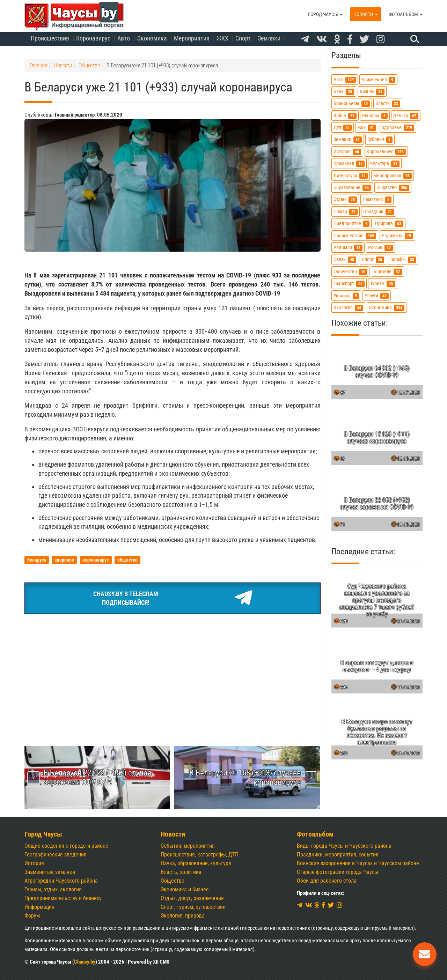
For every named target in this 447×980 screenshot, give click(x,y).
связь (345, 259)
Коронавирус (93, 38)
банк (344, 92)
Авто (124, 38)
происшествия (355, 236)
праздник (379, 212)
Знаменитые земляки (50, 872)
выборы (375, 116)
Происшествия (50, 38)
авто (345, 80)
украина (346, 296)
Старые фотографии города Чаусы (338, 872)
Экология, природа (183, 916)
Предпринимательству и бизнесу (63, 898)
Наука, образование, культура (196, 863)
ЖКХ (222, 38)
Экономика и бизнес (185, 889)
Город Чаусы (325, 14)
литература (351, 176)
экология (348, 308)
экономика (387, 308)
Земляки (269, 38)
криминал (349, 164)
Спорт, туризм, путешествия (193, 907)
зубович (380, 139)
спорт (373, 259)
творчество (350, 272)
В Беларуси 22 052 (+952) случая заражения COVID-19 (97, 777)
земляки (348, 139)
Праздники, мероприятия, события (338, 855)
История (34, 863)
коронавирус (386, 152)
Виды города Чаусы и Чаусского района (344, 846)
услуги (377, 296)
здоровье (398, 128)
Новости (366, 14)
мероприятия (393, 176)
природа (389, 224)
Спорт (243, 38)
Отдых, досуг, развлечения (192, 898)
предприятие (351, 224)
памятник (377, 199)
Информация (39, 907)
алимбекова (378, 80)
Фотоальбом (406, 14)
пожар (346, 212)
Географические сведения (56, 855)
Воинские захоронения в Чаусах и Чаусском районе (358, 863)
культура (385, 164)
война (345, 116)
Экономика (152, 38)
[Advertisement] (173, 672)
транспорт (349, 284)
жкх (367, 128)
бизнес (372, 92)
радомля (348, 248)
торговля (387, 272)
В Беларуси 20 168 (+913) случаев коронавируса (245, 777)
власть (388, 103)
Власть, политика (181, 872)
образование (352, 188)
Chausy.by (85, 962)
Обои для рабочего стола (327, 881)
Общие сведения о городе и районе (66, 846)
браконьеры (352, 103)
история (347, 152)
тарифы (403, 259)
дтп (343, 128)
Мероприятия (192, 38)
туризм (383, 284)
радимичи (397, 236)
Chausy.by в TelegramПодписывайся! (172, 598)
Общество (173, 881)
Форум (32, 916)
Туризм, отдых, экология (53, 889)
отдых (345, 199)
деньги (406, 116)
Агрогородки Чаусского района (61, 881)
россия (380, 248)
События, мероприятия (188, 846)
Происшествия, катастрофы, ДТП (200, 855)
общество (393, 188)
